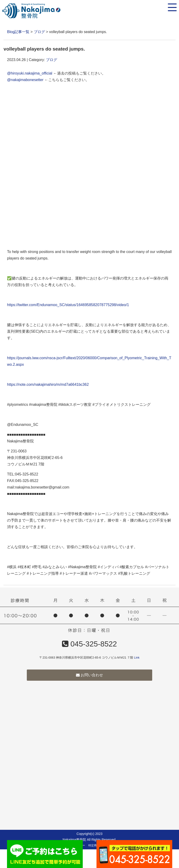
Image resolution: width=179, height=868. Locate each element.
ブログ (39, 32)
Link (137, 658)
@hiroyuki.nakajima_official (30, 73)
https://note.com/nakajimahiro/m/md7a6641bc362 (48, 384)
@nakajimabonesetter (25, 80)
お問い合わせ (89, 675)
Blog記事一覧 (18, 32)
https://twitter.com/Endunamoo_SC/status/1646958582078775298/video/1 (68, 305)
